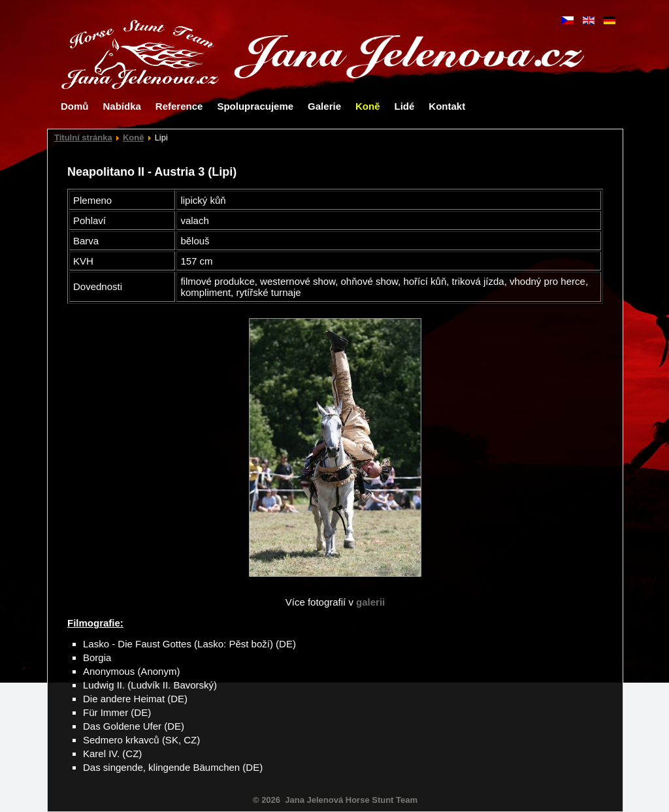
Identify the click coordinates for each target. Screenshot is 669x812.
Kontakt (447, 106)
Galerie (324, 106)
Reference (179, 106)
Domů (75, 106)
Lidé (404, 106)
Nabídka (122, 106)
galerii (370, 602)
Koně (368, 106)
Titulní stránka (83, 138)
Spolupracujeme (255, 106)
